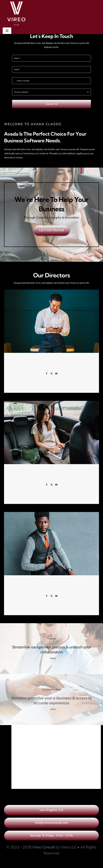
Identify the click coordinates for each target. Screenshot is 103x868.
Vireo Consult (44, 847)
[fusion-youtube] (56, 375)
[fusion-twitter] (51, 375)
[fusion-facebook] (47, 375)
